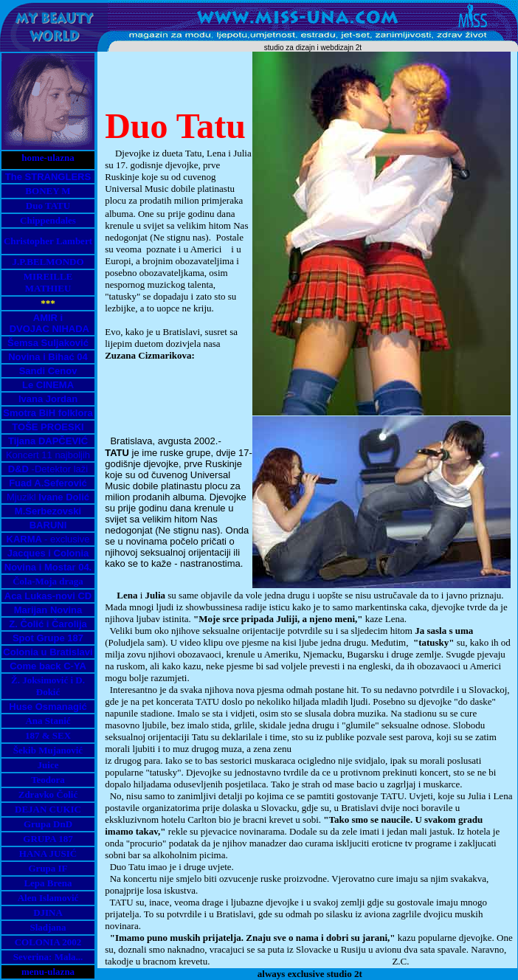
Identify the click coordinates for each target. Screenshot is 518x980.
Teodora (48, 780)
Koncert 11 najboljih (48, 455)
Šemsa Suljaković (48, 343)
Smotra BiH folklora (48, 413)
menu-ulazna (48, 972)
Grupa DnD (48, 824)
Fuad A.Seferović (48, 483)
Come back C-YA (48, 666)
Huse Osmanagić (48, 707)
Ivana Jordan (48, 399)
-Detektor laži (48, 469)
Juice (48, 765)
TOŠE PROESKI (48, 427)
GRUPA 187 (48, 839)
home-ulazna (48, 158)
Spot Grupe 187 (48, 638)
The (15, 177)
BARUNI (48, 525)
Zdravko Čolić (48, 794)
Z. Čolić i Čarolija (48, 624)
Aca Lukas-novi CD (48, 596)
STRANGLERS (58, 177)
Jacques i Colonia (48, 553)
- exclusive (48, 539)
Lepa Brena (48, 883)
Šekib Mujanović (48, 750)
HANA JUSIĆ (48, 853)
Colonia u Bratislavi (48, 652)
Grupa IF (48, 868)
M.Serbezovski (48, 511)
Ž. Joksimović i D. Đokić (48, 686)
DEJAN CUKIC (48, 809)
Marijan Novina (48, 610)
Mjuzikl (48, 497)
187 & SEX (48, 735)
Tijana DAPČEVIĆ (48, 441)
